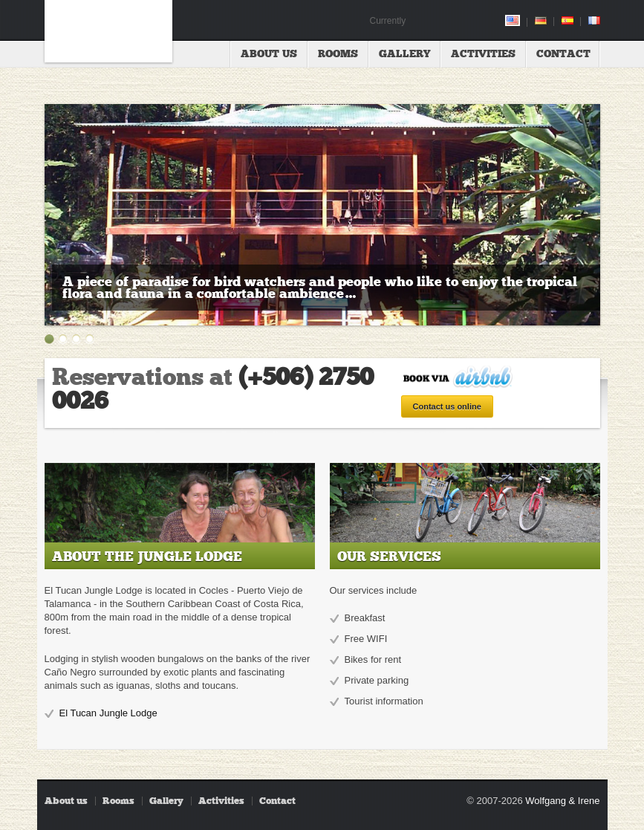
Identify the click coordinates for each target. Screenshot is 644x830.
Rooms (338, 54)
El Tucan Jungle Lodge (108, 713)
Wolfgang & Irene (562, 801)
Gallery (404, 54)
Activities (483, 54)
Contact (563, 54)
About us (269, 54)
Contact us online (447, 406)
